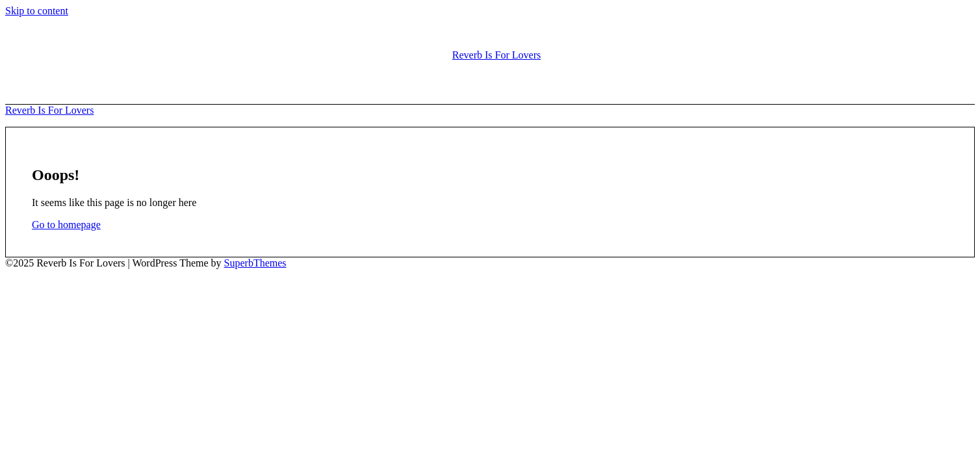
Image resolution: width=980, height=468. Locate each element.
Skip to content (37, 11)
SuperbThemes (255, 263)
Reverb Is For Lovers (496, 55)
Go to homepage (66, 225)
